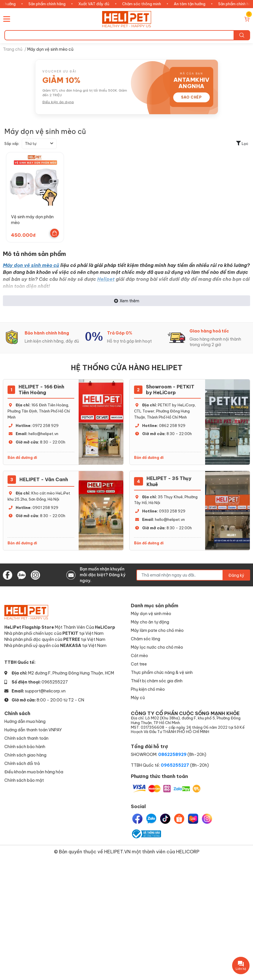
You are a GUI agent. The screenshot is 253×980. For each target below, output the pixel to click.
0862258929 (172, 754)
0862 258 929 (172, 426)
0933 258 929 (172, 511)
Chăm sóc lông (146, 639)
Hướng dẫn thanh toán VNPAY (33, 730)
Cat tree (139, 664)
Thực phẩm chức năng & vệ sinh (162, 672)
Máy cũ (138, 698)
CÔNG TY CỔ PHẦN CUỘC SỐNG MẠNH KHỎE (190, 722)
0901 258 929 (45, 508)
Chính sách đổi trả (22, 763)
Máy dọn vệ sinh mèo (151, 613)
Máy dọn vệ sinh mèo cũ (31, 265)
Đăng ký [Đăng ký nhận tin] (236, 575)
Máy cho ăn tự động (150, 622)
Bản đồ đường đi (22, 458)
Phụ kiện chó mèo (148, 689)
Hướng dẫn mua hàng (25, 721)
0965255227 (55, 682)
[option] (44, 337)
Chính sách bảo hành (25, 747)
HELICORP (188, 851)
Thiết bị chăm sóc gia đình (157, 681)
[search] (242, 35)
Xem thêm (127, 301)
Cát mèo (139, 656)
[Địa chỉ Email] (193, 575)
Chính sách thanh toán (26, 738)
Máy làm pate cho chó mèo (157, 630)
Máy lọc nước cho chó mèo (157, 647)
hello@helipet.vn (43, 434)
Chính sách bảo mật (24, 780)
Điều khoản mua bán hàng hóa (34, 772)
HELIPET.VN (117, 851)
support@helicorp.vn (45, 691)
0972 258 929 (46, 426)
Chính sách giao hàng (25, 755)
